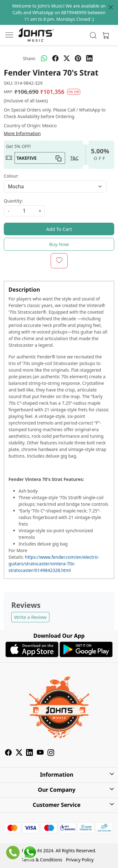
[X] (19, 754)
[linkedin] (89, 58)
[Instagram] (51, 754)
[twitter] (67, 58)
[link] (93, 35)
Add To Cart (59, 229)
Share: (29, 58)
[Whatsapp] (44, 58)
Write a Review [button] (30, 617)
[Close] (111, 7)
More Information (22, 133)
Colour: (11, 176)
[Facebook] (8, 754)
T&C (74, 158)
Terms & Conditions (42, 860)
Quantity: (13, 201)
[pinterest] (78, 58)
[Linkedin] (30, 754)
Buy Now (59, 244)
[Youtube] (40, 754)
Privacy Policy (80, 860)
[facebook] (55, 58)
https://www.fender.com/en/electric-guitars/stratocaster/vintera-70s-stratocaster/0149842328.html (54, 564)
